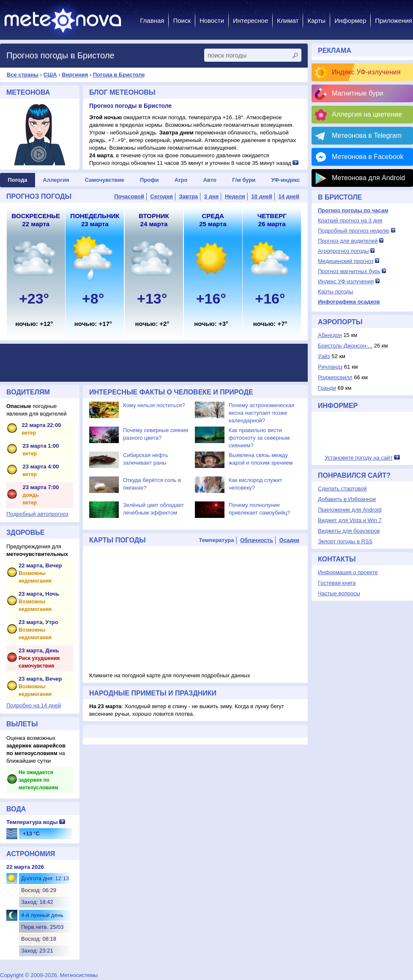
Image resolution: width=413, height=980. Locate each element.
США (50, 75)
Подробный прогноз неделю (354, 231)
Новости (212, 21)
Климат (288, 21)
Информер (350, 21)
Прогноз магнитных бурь (349, 271)
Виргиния (75, 75)
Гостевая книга (337, 583)
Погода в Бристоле (119, 75)
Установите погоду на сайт (359, 458)
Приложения (394, 21)
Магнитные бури (358, 93)
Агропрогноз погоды (343, 251)
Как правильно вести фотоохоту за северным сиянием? (259, 438)
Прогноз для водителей (348, 241)
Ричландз (330, 367)
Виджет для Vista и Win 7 (350, 520)
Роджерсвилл (335, 377)
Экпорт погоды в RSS (345, 541)
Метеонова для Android (368, 178)
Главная (152, 21)
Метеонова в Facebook (368, 157)
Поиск (182, 21)
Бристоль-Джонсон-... (345, 346)
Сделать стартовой (342, 489)
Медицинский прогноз (346, 261)
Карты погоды (335, 292)
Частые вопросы (339, 593)
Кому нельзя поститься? (154, 405)
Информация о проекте (348, 572)
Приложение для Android (350, 510)
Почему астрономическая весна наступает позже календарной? (261, 413)
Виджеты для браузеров (349, 531)
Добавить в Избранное (347, 499)
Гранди (327, 388)
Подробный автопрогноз (37, 514)
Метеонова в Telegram (367, 136)
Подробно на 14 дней (34, 705)
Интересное (250, 21)
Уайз (324, 356)
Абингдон (330, 335)
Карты (316, 21)
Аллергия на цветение (367, 114)
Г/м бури (244, 180)
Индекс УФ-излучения (366, 72)
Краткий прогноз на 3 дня (350, 220)
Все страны (23, 75)
